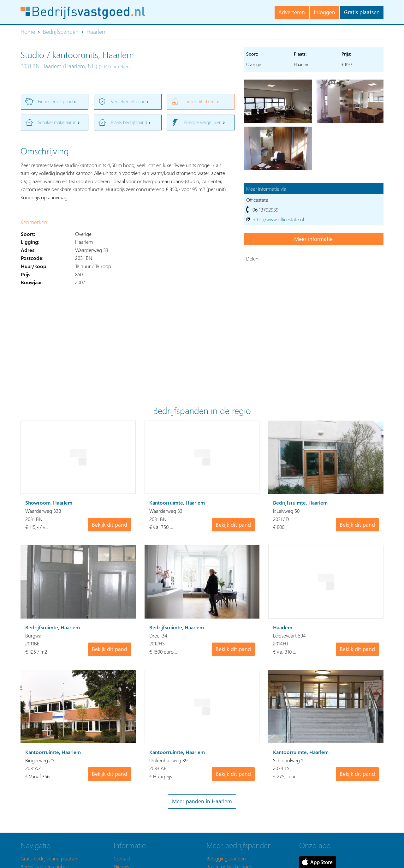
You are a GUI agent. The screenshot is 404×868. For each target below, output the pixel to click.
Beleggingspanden (226, 858)
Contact (122, 858)
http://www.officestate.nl (278, 219)
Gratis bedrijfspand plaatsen (50, 858)
